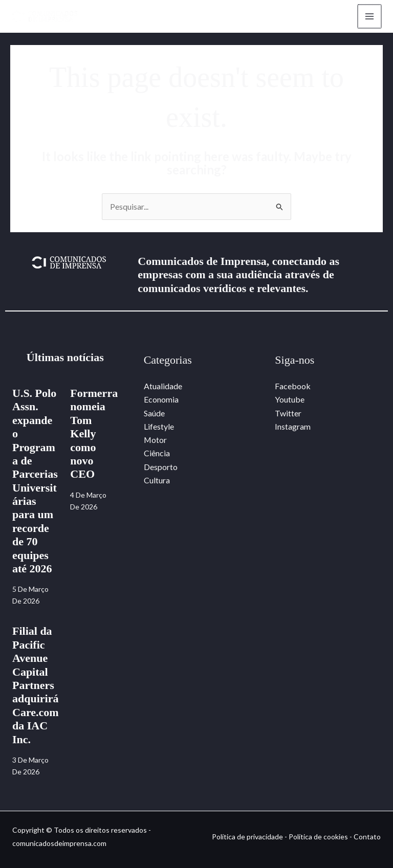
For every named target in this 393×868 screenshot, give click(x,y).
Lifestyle (159, 426)
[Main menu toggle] (369, 16)
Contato (367, 837)
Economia (161, 400)
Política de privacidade (247, 837)
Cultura (157, 481)
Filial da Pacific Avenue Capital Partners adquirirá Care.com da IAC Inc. (36, 685)
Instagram (293, 426)
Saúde (154, 413)
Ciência (157, 453)
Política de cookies (318, 837)
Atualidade (163, 386)
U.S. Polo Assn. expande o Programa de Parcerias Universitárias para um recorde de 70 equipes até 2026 (35, 481)
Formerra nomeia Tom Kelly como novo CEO (94, 433)
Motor (156, 440)
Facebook (293, 386)
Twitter (288, 413)
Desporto (161, 467)
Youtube (290, 400)
